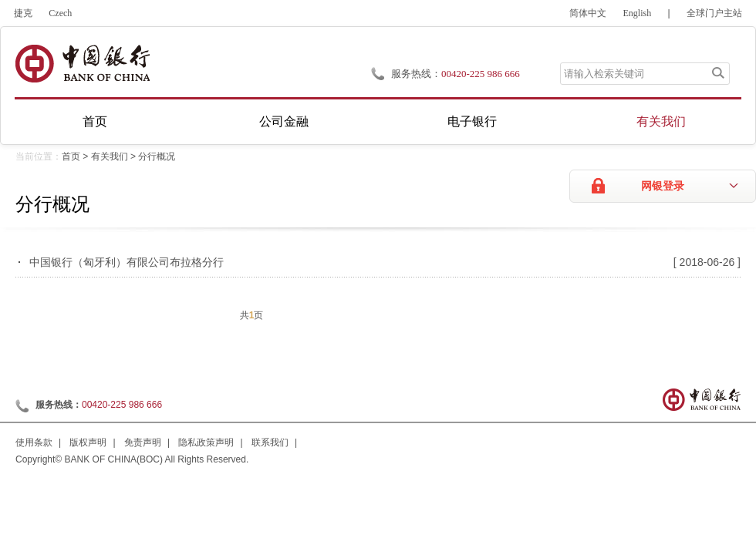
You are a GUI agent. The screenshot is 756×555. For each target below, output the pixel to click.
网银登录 (663, 186)
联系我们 (270, 442)
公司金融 (284, 121)
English (638, 13)
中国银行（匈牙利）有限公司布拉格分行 (127, 262)
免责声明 (143, 442)
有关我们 (661, 121)
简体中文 (588, 13)
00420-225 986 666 (481, 74)
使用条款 (34, 442)
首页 (95, 121)
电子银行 (472, 121)
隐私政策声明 (206, 442)
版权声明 (88, 442)
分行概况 (157, 156)
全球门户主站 (714, 13)
